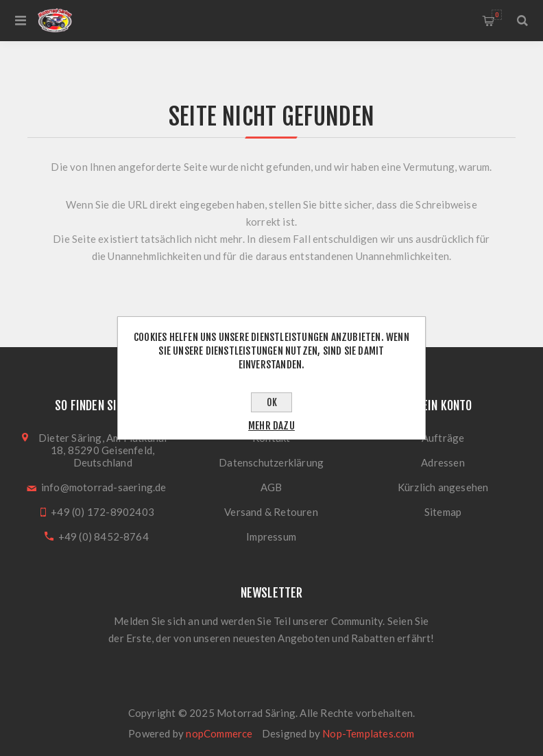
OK (272, 402)
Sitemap (443, 512)
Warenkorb (497, 15)
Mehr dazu (271, 426)
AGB (271, 487)
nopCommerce (219, 733)
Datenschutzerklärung (271, 462)
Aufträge (443, 438)
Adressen (443, 462)
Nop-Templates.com (368, 733)
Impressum (271, 536)
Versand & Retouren (271, 512)
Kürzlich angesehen (443, 487)
